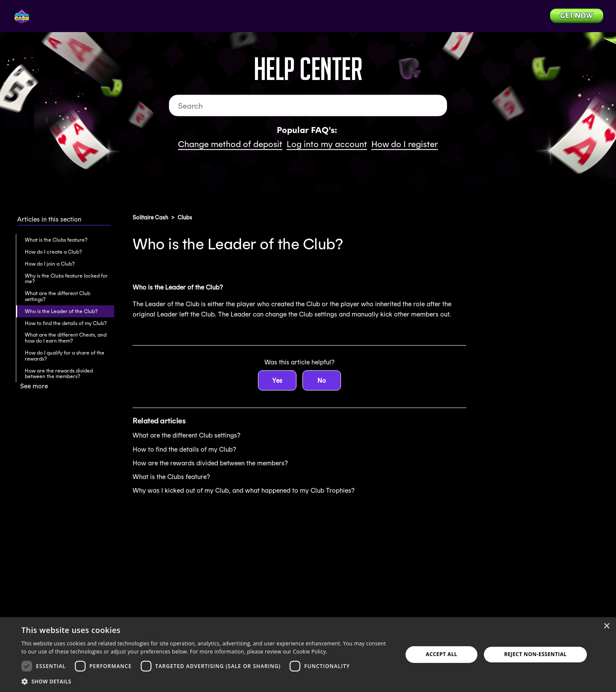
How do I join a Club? (50, 264)
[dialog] (308, 655)
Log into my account (327, 144)
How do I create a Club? (53, 252)
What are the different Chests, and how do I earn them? (66, 338)
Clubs (185, 217)
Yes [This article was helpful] (277, 380)
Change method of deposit (230, 144)
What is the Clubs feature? (56, 240)
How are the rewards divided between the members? (59, 374)
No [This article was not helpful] (322, 380)
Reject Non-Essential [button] (535, 654)
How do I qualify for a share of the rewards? (65, 356)
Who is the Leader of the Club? (61, 311)
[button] (206, 681)
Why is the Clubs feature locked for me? (66, 279)
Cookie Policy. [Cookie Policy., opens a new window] (310, 652)
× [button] (606, 626)
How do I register (405, 144)
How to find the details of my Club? (66, 323)
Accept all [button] (441, 654)
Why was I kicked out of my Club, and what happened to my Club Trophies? (244, 490)
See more (34, 386)
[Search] (308, 106)
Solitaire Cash (150, 217)
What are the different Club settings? (58, 296)
